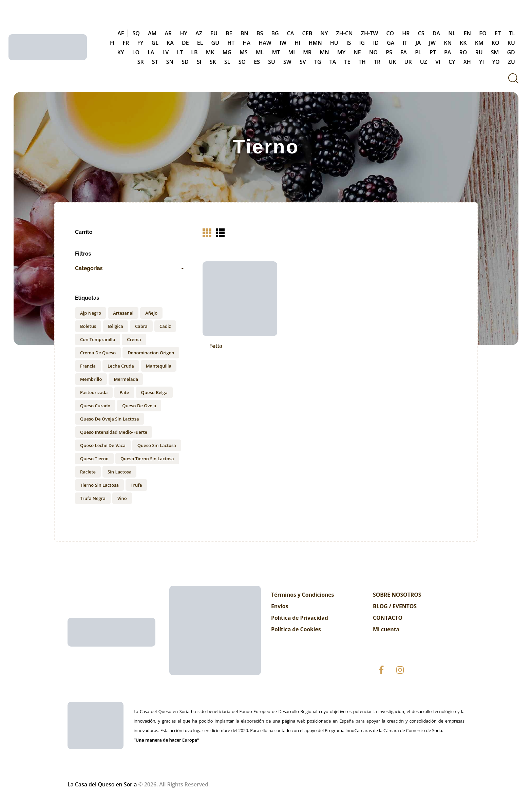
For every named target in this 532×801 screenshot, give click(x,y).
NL (452, 33)
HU (334, 43)
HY (184, 33)
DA (436, 33)
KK (463, 43)
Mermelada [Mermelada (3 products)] (126, 379)
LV (166, 52)
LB (194, 52)
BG (275, 33)
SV (303, 62)
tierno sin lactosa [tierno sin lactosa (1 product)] (99, 485)
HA (246, 43)
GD (511, 52)
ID (376, 43)
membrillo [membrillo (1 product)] (91, 379)
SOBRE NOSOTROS (397, 595)
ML (260, 52)
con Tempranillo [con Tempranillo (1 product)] (98, 339)
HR (406, 33)
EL (200, 43)
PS (389, 52)
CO (390, 33)
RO (463, 52)
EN (467, 33)
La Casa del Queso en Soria (102, 784)
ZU (511, 62)
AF (121, 33)
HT (231, 43)
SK (213, 62)
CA (291, 33)
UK (392, 62)
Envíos (280, 606)
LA (151, 52)
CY (452, 62)
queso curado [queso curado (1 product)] (95, 406)
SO (242, 62)
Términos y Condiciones (302, 595)
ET (498, 33)
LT (180, 52)
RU (479, 52)
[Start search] (513, 78)
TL (512, 33)
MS (244, 52)
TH (362, 62)
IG (362, 43)
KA (170, 43)
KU (511, 43)
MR (307, 52)
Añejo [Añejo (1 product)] (151, 313)
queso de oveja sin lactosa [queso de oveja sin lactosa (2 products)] (110, 419)
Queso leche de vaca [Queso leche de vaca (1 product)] (103, 445)
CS (421, 33)
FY (140, 43)
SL (227, 62)
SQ (136, 33)
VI (438, 62)
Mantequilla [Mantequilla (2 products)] (159, 366)
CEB (307, 33)
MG (227, 52)
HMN (315, 43)
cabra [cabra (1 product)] (141, 326)
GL (155, 43)
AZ (199, 33)
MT (276, 52)
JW (432, 43)
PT (433, 52)
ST (155, 62)
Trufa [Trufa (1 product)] (136, 485)
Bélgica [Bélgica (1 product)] (116, 326)
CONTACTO (388, 618)
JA (418, 43)
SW (287, 62)
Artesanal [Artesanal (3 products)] (123, 313)
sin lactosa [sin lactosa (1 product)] (119, 472)
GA (391, 43)
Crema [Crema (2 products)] (134, 339)
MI (292, 52)
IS (349, 43)
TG (318, 62)
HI (297, 43)
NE (357, 52)
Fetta (216, 346)
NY (324, 33)
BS (260, 33)
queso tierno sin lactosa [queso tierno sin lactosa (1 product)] (147, 459)
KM (479, 43)
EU (214, 33)
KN (448, 43)
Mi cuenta (386, 629)
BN (244, 33)
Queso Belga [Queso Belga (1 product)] (154, 392)
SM (495, 52)
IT (405, 43)
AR (168, 33)
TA (333, 62)
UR (408, 62)
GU (215, 43)
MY (341, 52)
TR (377, 62)
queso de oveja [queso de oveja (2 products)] (139, 406)
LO (136, 52)
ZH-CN (345, 33)
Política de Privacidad (300, 618)
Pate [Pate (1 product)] (124, 392)
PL (418, 52)
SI (199, 62)
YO (496, 62)
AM (152, 33)
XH (467, 62)
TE (347, 62)
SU (272, 62)
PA (448, 52)
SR (141, 62)
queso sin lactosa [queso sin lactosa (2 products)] (157, 445)
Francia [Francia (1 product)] (88, 366)
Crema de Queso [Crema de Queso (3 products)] (98, 353)
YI (481, 62)
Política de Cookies (296, 629)
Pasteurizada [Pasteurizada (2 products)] (94, 392)
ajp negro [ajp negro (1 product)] (91, 313)
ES (257, 62)
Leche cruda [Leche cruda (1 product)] (121, 366)
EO (483, 33)
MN (324, 52)
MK (210, 52)
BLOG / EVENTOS (395, 606)
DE (185, 43)
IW (283, 43)
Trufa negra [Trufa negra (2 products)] (93, 498)
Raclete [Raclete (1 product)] (88, 472)
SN (170, 62)
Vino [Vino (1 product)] (122, 498)
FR (126, 43)
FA (404, 52)
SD (185, 62)
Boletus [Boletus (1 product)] (88, 326)
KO (496, 43)
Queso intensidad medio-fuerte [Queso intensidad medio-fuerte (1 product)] (114, 432)
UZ (424, 62)
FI (112, 43)
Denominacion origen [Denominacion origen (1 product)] (151, 353)
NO (373, 52)
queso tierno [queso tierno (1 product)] (94, 459)
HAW (265, 43)
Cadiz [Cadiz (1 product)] (165, 326)
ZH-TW (370, 33)
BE (229, 33)
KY (121, 52)
